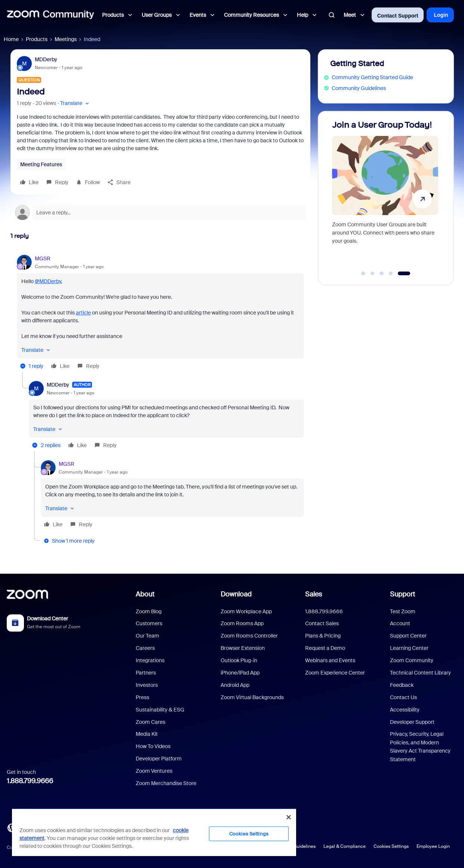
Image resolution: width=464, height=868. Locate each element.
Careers (145, 648)
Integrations (150, 660)
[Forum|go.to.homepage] (50, 15)
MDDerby (46, 59)
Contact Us (403, 697)
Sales (314, 594)
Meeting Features (41, 164)
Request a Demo (325, 648)
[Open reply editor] (160, 213)
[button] (75, 103)
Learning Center (409, 648)
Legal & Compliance (345, 846)
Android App (235, 685)
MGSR (43, 258)
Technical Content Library (420, 673)
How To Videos (153, 746)
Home (11, 39)
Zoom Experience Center (335, 673)
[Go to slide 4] (391, 273)
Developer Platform (159, 759)
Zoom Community (412, 660)
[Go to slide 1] (363, 273)
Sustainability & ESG (160, 710)
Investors (147, 685)
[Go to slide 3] (382, 273)
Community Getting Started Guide (372, 77)
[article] (160, 313)
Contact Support (398, 16)
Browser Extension (243, 648)
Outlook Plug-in (239, 660)
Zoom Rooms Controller (249, 636)
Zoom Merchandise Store (166, 783)
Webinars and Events (330, 660)
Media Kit (147, 734)
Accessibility (405, 710)
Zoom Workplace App (246, 611)
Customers (149, 623)
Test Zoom (403, 611)
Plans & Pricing (323, 636)
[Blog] (12, 827)
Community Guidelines (359, 88)
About (145, 594)
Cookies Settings (391, 846)
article (83, 313)
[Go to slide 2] (372, 273)
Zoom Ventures (154, 771)
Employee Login (433, 846)
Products (37, 39)
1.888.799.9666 (30, 781)
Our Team (148, 636)
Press (142, 697)
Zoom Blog (149, 611)
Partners (146, 673)
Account (400, 623)
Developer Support (412, 722)
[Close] (289, 817)
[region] (154, 832)
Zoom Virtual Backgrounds (252, 697)
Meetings (66, 39)
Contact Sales (322, 623)
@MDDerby (48, 281)
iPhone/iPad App (240, 673)
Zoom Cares (150, 722)
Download (236, 594)
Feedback (402, 685)
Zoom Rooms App (242, 623)
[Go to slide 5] (404, 273)
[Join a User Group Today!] (385, 195)
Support (402, 594)
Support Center (408, 636)
